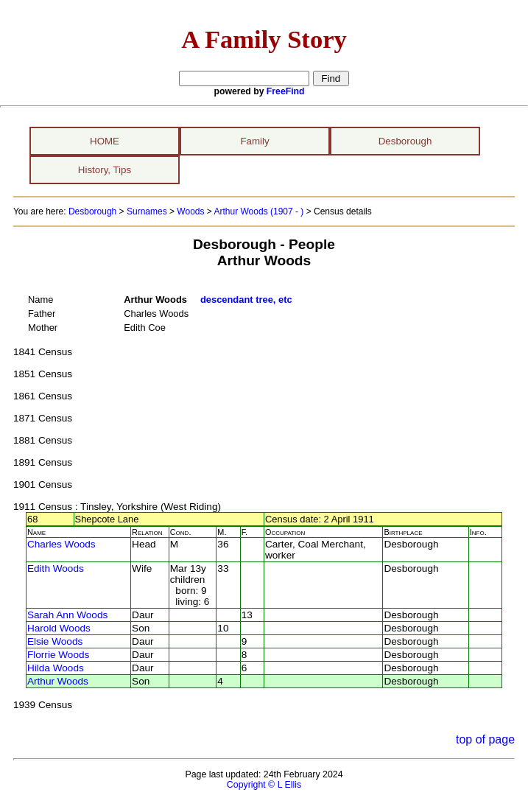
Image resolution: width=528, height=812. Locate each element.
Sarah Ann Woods (67, 615)
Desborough (405, 141)
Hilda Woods (56, 668)
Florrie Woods (58, 655)
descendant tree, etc (246, 300)
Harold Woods (59, 628)
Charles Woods (61, 544)
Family (254, 141)
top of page (485, 739)
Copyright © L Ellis (264, 785)
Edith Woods (56, 568)
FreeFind (286, 91)
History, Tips (105, 170)
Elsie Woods (55, 641)
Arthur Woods (58, 681)
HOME (105, 141)
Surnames (147, 211)
